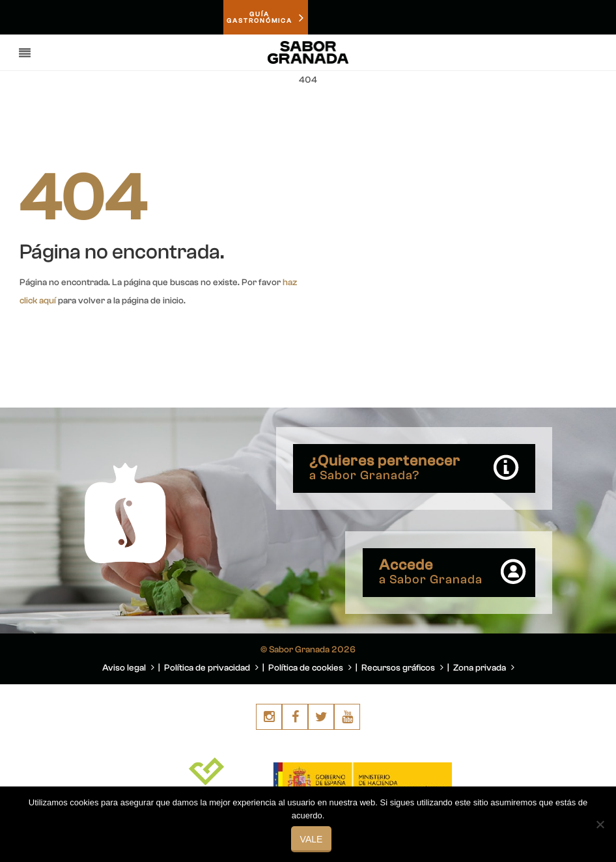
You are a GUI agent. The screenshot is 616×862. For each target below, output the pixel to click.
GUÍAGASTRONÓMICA (266, 18)
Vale (312, 839)
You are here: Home (524, 111)
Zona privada (484, 668)
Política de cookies (310, 668)
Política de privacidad (211, 668)
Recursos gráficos (402, 668)
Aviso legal (128, 668)
